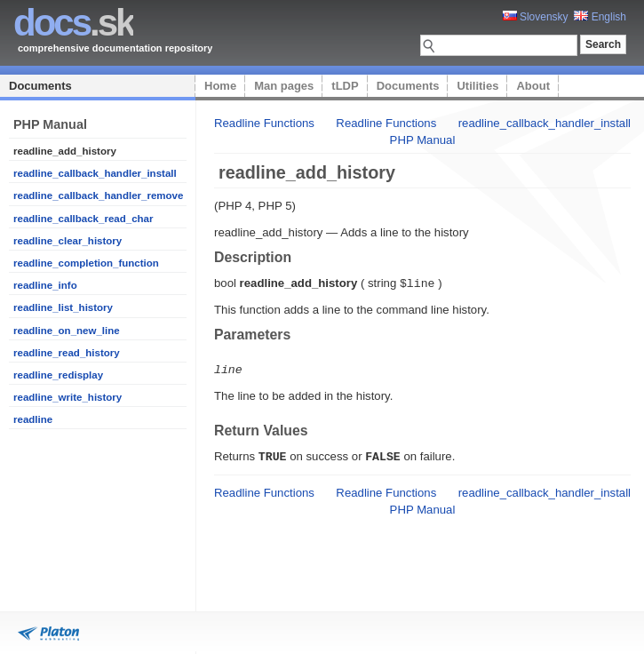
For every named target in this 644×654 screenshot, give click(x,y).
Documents (40, 86)
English (600, 17)
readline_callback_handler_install (95, 173)
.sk (73, 23)
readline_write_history (68, 397)
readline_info (45, 285)
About (533, 86)
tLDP (345, 86)
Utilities (477, 86)
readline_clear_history (68, 241)
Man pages (284, 86)
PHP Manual (423, 140)
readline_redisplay (58, 375)
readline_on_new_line (67, 331)
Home (220, 86)
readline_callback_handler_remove (98, 195)
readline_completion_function (86, 263)
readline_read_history (67, 353)
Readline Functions (264, 123)
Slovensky (536, 17)
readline (33, 419)
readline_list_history (63, 307)
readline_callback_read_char (83, 219)
